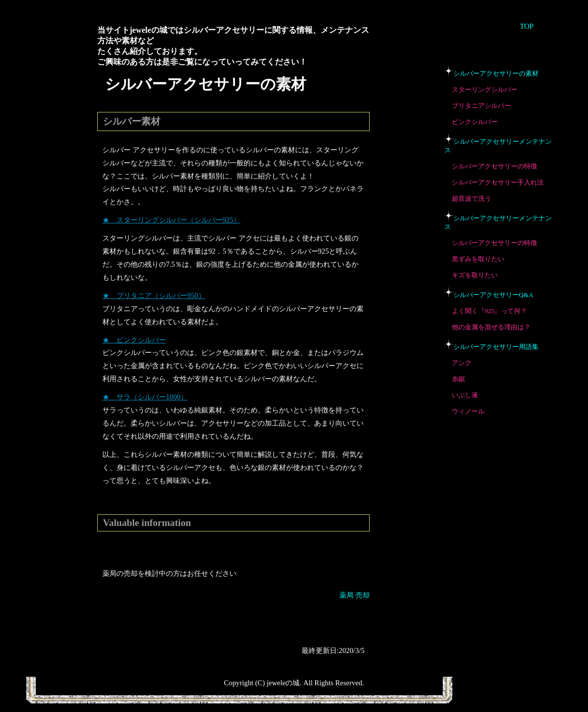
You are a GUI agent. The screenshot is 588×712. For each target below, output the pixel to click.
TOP (527, 26)
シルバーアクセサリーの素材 (496, 74)
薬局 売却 (355, 595)
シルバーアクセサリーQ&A (493, 295)
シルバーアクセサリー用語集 (496, 347)
